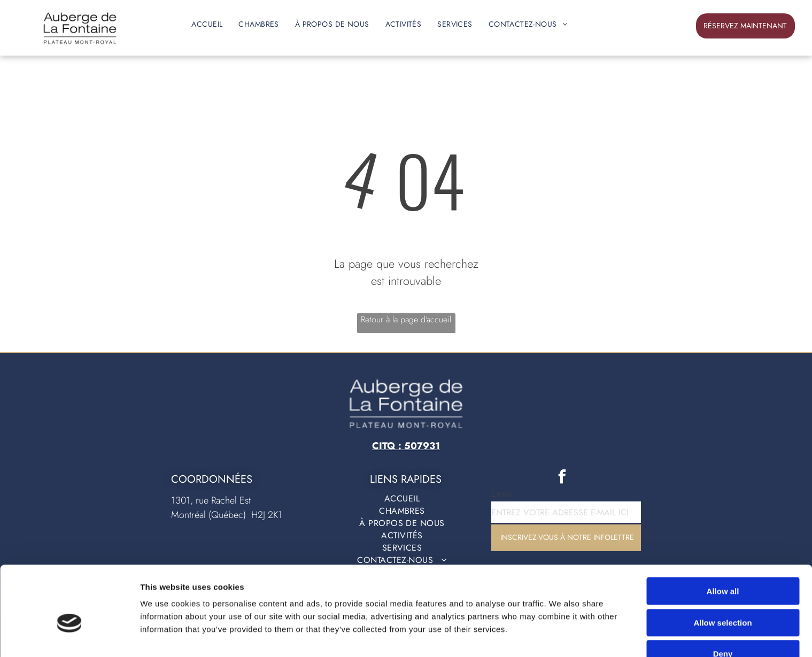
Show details (561, 636)
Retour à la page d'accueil (406, 319)
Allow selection (722, 566)
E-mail (501, 494)
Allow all (723, 535)
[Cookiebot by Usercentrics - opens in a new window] (69, 636)
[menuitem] (207, 24)
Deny (723, 597)
